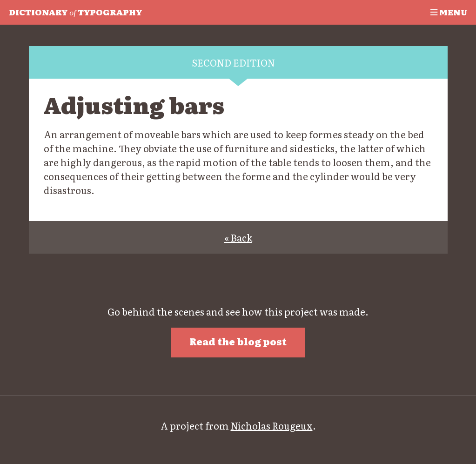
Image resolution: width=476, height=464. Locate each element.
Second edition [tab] (233, 62)
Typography (75, 12)
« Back (238, 237)
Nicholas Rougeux (272, 425)
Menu (449, 12)
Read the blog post (238, 341)
